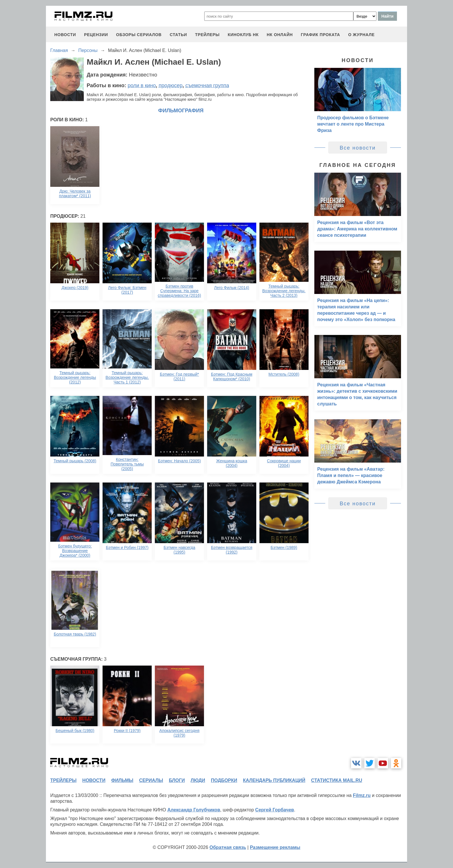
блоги (177, 780)
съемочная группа (207, 85)
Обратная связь (228, 847)
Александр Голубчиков (194, 810)
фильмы (122, 780)
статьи (178, 35)
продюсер (170, 85)
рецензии (96, 35)
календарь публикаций (274, 780)
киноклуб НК (243, 35)
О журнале (361, 35)
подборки (224, 780)
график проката (320, 35)
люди (198, 780)
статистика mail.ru (337, 780)
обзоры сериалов (139, 35)
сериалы (151, 780)
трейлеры (207, 35)
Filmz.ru (362, 795)
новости (65, 35)
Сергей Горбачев (274, 810)
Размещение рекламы (275, 847)
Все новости (358, 148)
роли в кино (142, 85)
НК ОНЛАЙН (280, 35)
